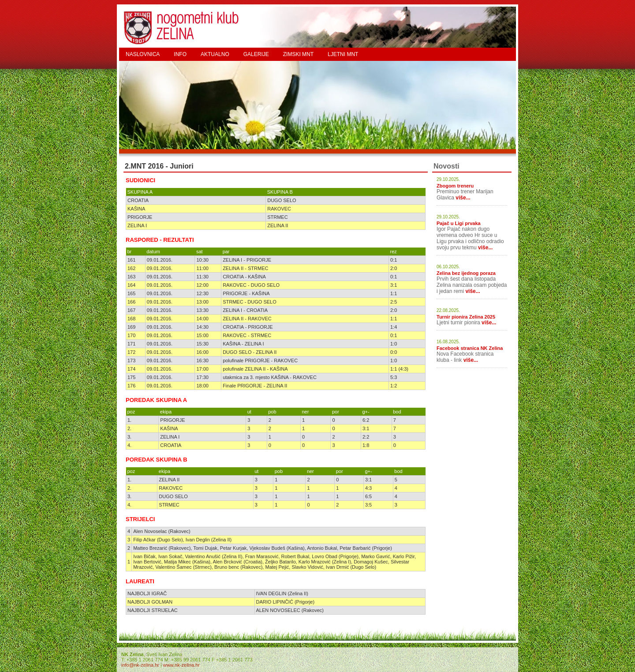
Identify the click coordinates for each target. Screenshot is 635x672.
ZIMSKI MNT (298, 54)
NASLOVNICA (143, 54)
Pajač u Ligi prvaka (459, 223)
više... (463, 198)
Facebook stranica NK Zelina (470, 348)
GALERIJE (256, 54)
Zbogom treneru (455, 186)
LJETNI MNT (343, 54)
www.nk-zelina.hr (181, 665)
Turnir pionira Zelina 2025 (466, 317)
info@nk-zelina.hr (140, 665)
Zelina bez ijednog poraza (466, 273)
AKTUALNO (215, 54)
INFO (180, 54)
